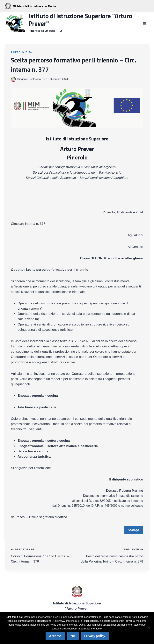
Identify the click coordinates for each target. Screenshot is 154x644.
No (73, 636)
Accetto (55, 636)
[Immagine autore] (13, 79)
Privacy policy (95, 636)
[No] (149, 628)
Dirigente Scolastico (29, 79)
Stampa (134, 530)
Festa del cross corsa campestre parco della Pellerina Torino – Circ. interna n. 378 (112, 555)
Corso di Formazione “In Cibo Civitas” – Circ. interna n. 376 (42, 555)
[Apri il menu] (145, 24)
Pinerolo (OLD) (21, 52)
